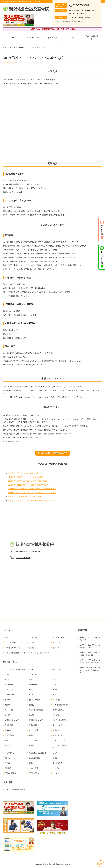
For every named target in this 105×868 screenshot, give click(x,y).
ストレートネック (59, 740)
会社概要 (32, 648)
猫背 (31, 690)
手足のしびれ (13, 48)
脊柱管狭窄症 (10, 753)
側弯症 (55, 695)
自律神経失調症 (58, 735)
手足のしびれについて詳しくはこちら (52, 453)
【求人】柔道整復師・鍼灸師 (15, 653)
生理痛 (7, 763)
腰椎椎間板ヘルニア (36, 720)
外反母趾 (8, 730)
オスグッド (57, 768)
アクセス (72, 38)
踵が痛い (32, 715)
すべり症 (8, 745)
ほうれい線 (33, 674)
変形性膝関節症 (34, 773)
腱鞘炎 (31, 705)
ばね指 (55, 753)
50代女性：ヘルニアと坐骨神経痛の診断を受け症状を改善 (31, 500)
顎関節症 (8, 768)
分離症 (7, 700)
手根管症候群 (10, 735)
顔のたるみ (57, 669)
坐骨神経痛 (9, 725)
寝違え (31, 763)
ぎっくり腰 (33, 740)
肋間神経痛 (33, 684)
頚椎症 (7, 705)
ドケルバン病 (58, 725)
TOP (13, 38)
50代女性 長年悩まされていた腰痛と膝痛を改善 (28, 481)
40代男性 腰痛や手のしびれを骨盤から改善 (26, 477)
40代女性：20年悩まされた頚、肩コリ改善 (25, 497)
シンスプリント (58, 773)
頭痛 (54, 679)
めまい (55, 684)
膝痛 (7, 740)
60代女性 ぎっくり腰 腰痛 (15, 669)
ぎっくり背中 (34, 730)
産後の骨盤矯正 (58, 710)
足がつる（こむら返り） (38, 710)
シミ (54, 674)
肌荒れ (31, 669)
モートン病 (9, 710)
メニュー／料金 (33, 38)
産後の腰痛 (57, 730)
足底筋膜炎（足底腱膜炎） (38, 753)
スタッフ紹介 (34, 638)
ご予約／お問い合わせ (92, 38)
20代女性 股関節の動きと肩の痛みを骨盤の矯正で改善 (30, 485)
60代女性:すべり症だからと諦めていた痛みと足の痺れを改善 (32, 489)
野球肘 (31, 745)
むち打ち (8, 715)
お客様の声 (53, 38)
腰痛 (31, 679)
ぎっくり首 (9, 690)
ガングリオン (58, 715)
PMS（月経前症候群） (61, 705)
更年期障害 (57, 700)
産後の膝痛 (33, 725)
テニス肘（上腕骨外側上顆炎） (62, 747)
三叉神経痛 (9, 684)
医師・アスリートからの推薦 (39, 653)
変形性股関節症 (34, 758)
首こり (31, 695)
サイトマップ (58, 648)
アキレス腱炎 (34, 768)
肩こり (7, 679)
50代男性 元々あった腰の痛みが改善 (23, 473)
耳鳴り (31, 735)
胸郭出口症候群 (34, 700)
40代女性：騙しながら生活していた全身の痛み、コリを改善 (32, 493)
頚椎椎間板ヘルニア (12, 720)
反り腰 (55, 690)
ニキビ (7, 674)
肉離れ (7, 758)
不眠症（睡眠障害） (60, 720)
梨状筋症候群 (58, 763)
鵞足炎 (55, 758)
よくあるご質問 (10, 643)
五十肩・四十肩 (10, 773)
